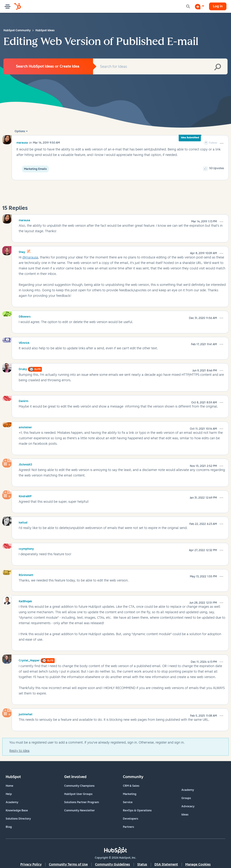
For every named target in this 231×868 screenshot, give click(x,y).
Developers (131, 819)
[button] (222, 143)
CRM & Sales (131, 786)
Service (128, 802)
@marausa (30, 257)
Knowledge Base (17, 810)
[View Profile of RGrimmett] (26, 574)
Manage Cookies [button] (198, 864)
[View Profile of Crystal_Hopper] (29, 660)
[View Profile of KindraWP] (25, 496)
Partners (129, 827)
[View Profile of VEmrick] (24, 342)
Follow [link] (213, 143)
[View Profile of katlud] (23, 522)
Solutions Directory (18, 819)
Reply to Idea (19, 751)
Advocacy (188, 806)
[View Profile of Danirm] (24, 400)
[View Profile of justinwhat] (26, 714)
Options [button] (20, 131)
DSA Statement (166, 864)
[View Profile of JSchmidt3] (25, 464)
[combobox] (160, 66)
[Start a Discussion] (199, 6)
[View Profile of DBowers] (25, 316)
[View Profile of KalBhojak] (25, 601)
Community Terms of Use (68, 864)
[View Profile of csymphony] (26, 548)
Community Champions (79, 786)
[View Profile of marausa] (22, 143)
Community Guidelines (113, 864)
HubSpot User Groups (78, 794)
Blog (9, 827)
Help (9, 794)
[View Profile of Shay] (22, 251)
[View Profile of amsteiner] (25, 427)
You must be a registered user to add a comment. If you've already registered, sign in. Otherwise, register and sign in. (97, 743)
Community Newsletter (80, 810)
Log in (218, 6)
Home (9, 786)
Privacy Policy (31, 864)
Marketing (130, 794)
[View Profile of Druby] (23, 368)
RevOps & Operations (137, 810)
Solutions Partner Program (82, 802)
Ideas (185, 815)
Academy (12, 802)
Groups (186, 798)
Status (142, 864)
